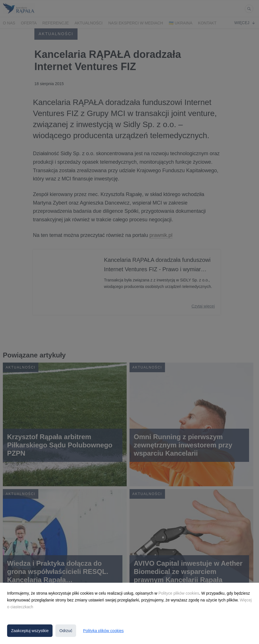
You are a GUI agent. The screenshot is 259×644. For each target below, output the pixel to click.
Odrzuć (66, 631)
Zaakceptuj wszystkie (30, 631)
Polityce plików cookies (179, 593)
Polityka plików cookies (103, 631)
